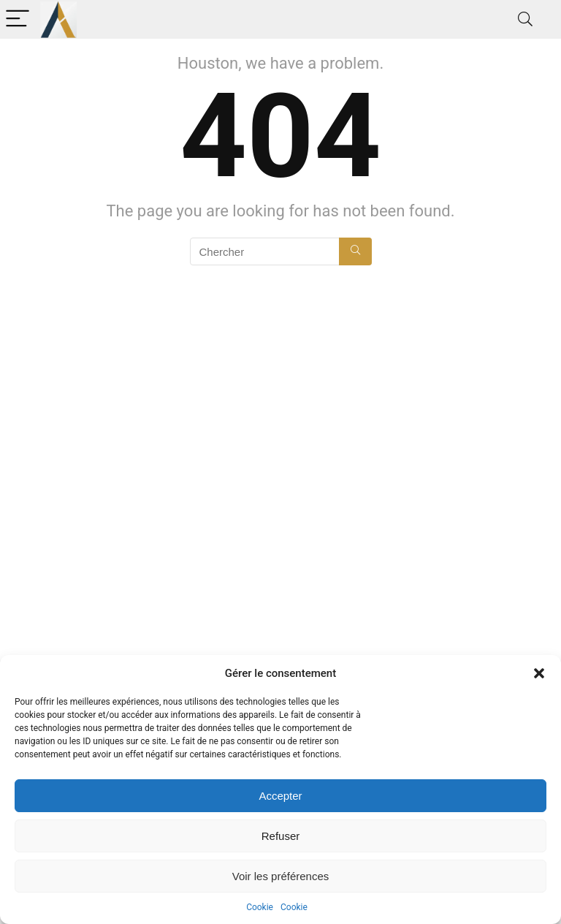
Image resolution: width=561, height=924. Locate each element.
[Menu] (18, 19)
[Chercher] (355, 251)
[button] (539, 673)
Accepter (280, 796)
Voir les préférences (281, 876)
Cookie (260, 907)
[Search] (525, 19)
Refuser (281, 836)
